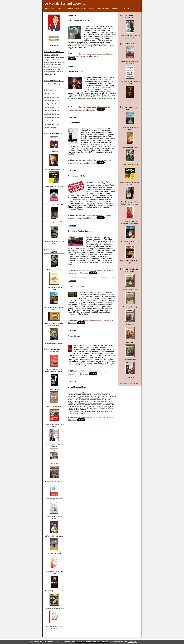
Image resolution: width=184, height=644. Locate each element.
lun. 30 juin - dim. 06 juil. (51, 97)
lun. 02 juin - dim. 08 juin (51, 111)
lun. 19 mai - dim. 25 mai (52, 117)
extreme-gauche (102, 107)
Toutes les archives (50, 128)
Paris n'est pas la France (54, 499)
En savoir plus (132, 642)
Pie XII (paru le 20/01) (130, 307)
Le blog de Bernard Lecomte (65, 4)
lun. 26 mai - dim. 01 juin (52, 114)
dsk (77, 320)
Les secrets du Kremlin (130, 147)
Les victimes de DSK (76, 286)
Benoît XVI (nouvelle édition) (54, 591)
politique (84, 417)
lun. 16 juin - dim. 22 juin (51, 104)
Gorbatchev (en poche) (54, 270)
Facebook (94, 56)
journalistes (88, 320)
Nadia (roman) (54, 389)
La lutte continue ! (75, 123)
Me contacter (54, 46)
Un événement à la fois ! (78, 176)
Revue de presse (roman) (54, 407)
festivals (84, 371)
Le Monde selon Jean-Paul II (130, 165)
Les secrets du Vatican (54, 554)
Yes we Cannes (74, 336)
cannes (94, 54)
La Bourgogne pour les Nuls (54, 187)
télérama (100, 54)
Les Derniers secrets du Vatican (54, 204)
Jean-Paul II (130, 377)
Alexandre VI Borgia (130, 360)
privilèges (94, 160)
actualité (89, 215)
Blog (80, 54)
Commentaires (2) (73, 274)
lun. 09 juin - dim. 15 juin (51, 107)
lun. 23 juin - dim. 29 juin (51, 101)
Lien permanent (72, 56)
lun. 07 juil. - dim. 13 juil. (51, 94)
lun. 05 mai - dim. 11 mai (52, 124)
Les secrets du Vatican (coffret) (54, 169)
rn (112, 54)
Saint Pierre (130, 342)
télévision (104, 215)
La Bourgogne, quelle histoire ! (54, 481)
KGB (130, 101)
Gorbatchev (54, 152)
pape (94, 215)
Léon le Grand (130, 325)
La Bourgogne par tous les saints (54, 609)
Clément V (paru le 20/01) (130, 289)
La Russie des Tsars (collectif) (54, 343)
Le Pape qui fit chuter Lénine (54, 536)
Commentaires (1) (108, 320)
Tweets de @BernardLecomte (129, 383)
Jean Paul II (54, 464)
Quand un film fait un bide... (79, 20)
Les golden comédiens (77, 387)
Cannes (89, 417)
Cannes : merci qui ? (76, 71)
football (105, 160)
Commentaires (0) (84, 56)
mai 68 (89, 160)
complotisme (107, 54)
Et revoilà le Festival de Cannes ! (81, 231)
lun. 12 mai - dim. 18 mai (52, 121)
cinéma (89, 54)
